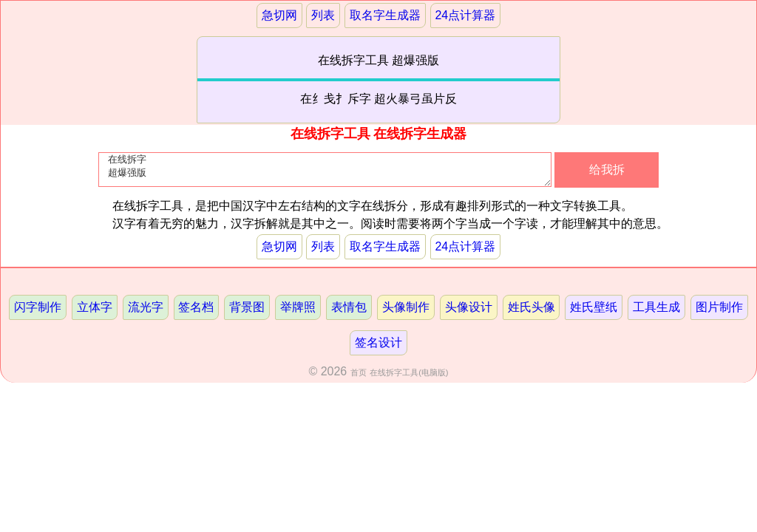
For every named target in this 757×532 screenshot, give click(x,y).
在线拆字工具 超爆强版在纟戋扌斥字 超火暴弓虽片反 (379, 79)
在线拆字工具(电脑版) (409, 372)
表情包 (349, 307)
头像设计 (469, 307)
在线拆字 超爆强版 (325, 173)
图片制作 (719, 307)
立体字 (95, 307)
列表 (323, 15)
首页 (359, 372)
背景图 (247, 307)
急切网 (279, 15)
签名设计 (378, 342)
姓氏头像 (532, 307)
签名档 (196, 307)
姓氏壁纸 (594, 307)
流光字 (146, 307)
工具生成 (656, 307)
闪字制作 (38, 307)
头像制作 (406, 307)
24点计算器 (465, 15)
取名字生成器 (385, 15)
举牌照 (298, 307)
